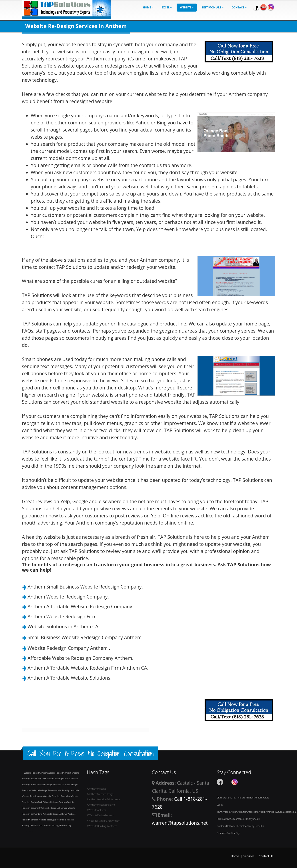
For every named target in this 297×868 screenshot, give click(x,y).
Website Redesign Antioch (60, 773)
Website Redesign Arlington (49, 785)
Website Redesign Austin (43, 790)
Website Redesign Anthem (36, 773)
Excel (167, 7)
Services (249, 856)
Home (148, 7)
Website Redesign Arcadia (59, 779)
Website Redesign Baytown (55, 802)
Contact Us (266, 856)
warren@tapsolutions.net (180, 823)
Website (187, 7)
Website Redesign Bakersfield (58, 796)
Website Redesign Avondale (66, 790)
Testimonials (213, 7)
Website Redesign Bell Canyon (54, 808)
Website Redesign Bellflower (56, 814)
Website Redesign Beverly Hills (53, 820)
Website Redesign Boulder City (58, 825)
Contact (239, 7)
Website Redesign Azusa (33, 796)
